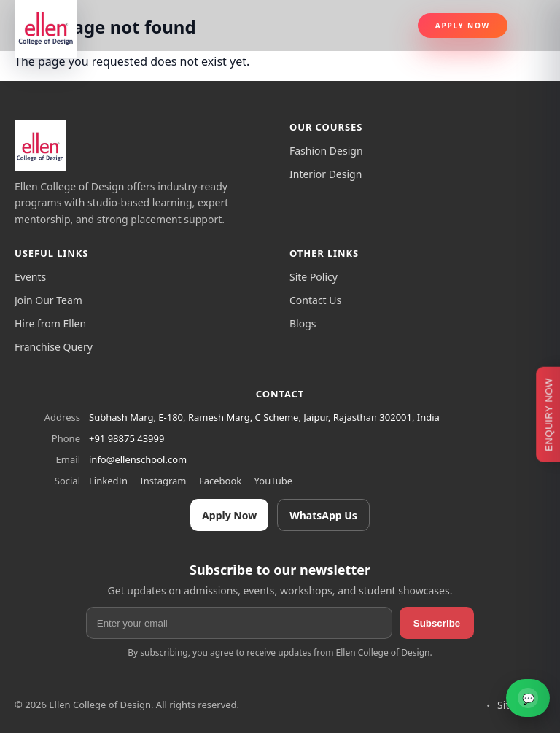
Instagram (163, 481)
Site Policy (314, 277)
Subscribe (437, 623)
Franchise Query (54, 347)
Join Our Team (48, 300)
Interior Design (326, 174)
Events (30, 277)
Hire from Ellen (50, 323)
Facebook (220, 481)
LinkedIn (108, 481)
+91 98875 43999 (127, 438)
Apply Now (463, 26)
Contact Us (315, 300)
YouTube (274, 481)
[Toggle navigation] (532, 26)
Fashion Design (326, 151)
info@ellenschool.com (138, 459)
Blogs (303, 323)
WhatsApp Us (323, 515)
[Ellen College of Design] (40, 146)
